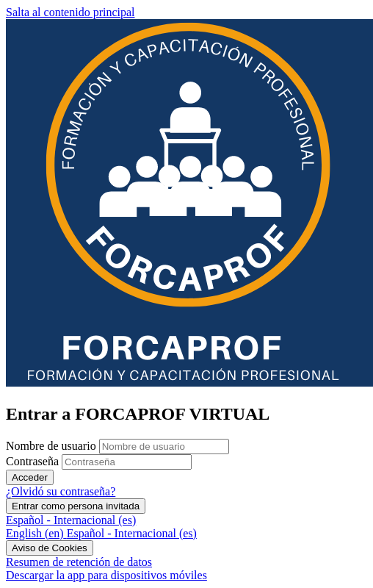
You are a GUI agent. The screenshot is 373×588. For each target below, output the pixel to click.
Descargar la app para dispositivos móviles (106, 575)
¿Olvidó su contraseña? (61, 491)
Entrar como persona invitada (76, 506)
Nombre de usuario (52, 446)
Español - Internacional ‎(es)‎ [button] (71, 520)
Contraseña (32, 461)
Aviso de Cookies (50, 548)
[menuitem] (36, 533)
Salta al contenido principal (70, 12)
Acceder (30, 477)
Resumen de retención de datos (79, 562)
